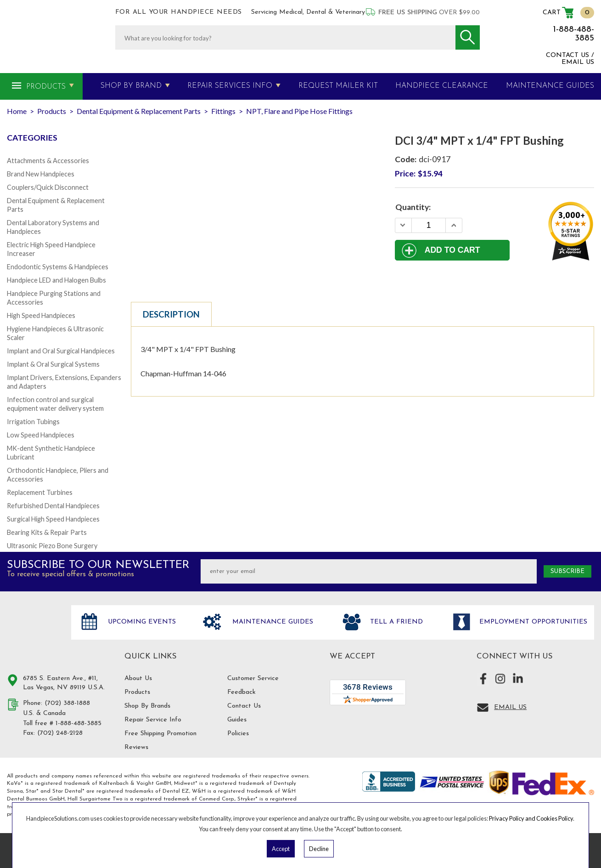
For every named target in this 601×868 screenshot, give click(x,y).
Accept (281, 849)
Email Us (510, 707)
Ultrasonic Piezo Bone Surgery (52, 546)
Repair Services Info (230, 86)
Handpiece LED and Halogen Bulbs (56, 280)
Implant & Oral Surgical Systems (53, 364)
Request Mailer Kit (338, 86)
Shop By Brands (147, 706)
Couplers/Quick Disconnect (48, 187)
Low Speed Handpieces (41, 435)
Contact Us (244, 706)
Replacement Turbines (40, 492)
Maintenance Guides (272, 622)
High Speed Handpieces (41, 315)
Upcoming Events (141, 622)
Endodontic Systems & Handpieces (58, 267)
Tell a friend (395, 622)
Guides (237, 720)
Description (171, 314)
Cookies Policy (555, 818)
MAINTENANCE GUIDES (550, 86)
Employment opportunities (532, 622)
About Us (138, 678)
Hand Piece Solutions (34, 632)
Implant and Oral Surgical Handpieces (61, 351)
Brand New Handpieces (41, 174)
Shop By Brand (131, 86)
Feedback (242, 692)
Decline (319, 849)
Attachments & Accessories (48, 161)
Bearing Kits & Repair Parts (47, 532)
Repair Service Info (153, 720)
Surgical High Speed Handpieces (53, 519)
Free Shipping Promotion (160, 734)
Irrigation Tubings (33, 422)
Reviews (136, 747)
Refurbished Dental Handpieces (53, 506)
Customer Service (253, 678)
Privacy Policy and (513, 818)
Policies (238, 734)
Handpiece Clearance (442, 86)
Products (46, 87)
